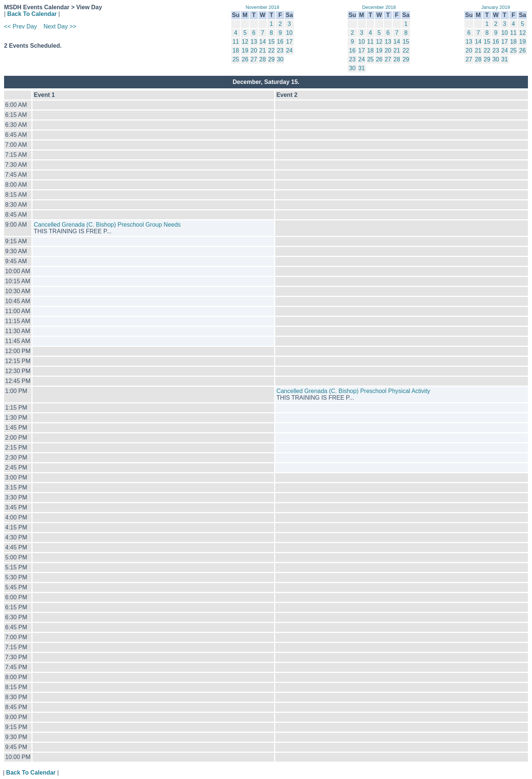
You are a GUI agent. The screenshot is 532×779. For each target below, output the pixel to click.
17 (289, 42)
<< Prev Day (21, 26)
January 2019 (496, 7)
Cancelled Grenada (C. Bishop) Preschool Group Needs (107, 225)
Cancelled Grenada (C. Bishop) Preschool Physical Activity (353, 391)
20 (254, 50)
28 (263, 59)
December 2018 (379, 7)
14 (263, 42)
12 (245, 42)
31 (362, 68)
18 (236, 50)
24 (289, 50)
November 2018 (262, 7)
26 (245, 59)
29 (272, 59)
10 (289, 33)
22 (272, 50)
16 (280, 42)
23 (280, 50)
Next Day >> (60, 26)
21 (263, 50)
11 (236, 42)
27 (254, 59)
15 (272, 42)
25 (236, 59)
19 (245, 50)
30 (280, 59)
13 (254, 42)
